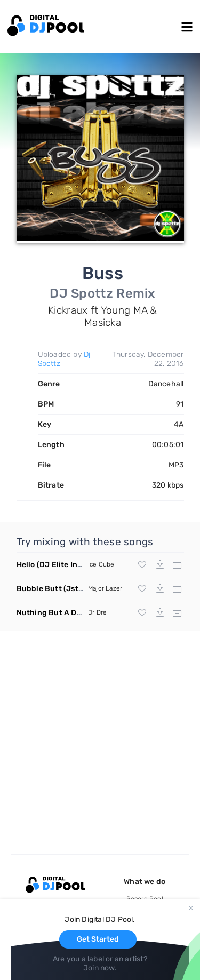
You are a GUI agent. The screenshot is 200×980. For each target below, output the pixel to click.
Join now (99, 968)
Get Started (98, 939)
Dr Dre (97, 612)
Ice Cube (101, 564)
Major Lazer (105, 588)
